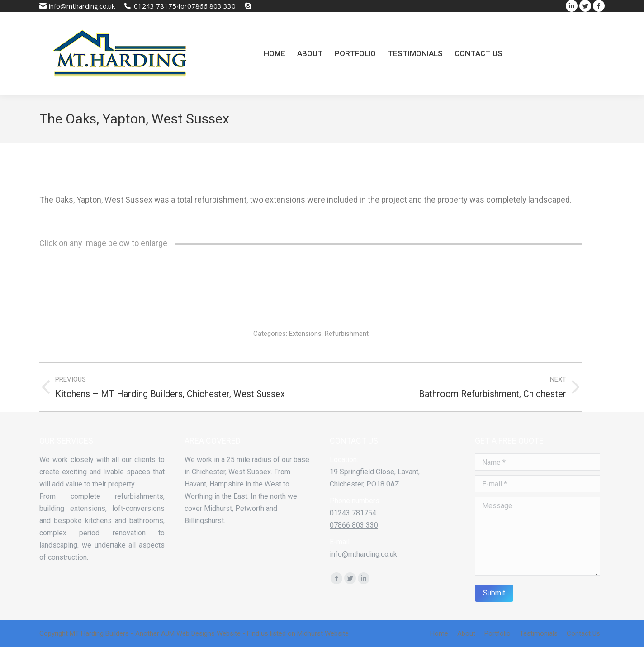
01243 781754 (157, 6)
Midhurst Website (323, 633)
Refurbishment (347, 334)
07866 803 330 (211, 6)
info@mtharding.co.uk (82, 6)
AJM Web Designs (188, 633)
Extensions (305, 334)
